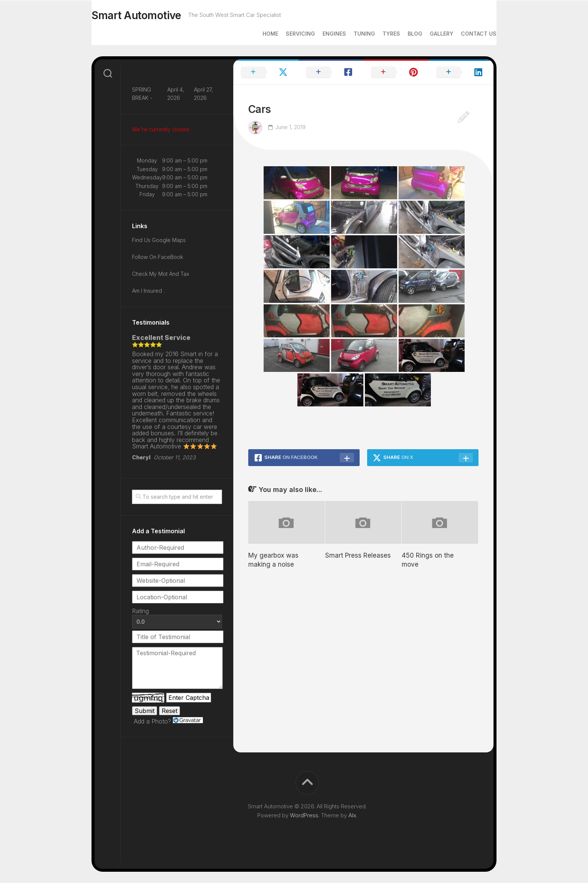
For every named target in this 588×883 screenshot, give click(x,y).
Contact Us (464, 34)
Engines (319, 34)
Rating (140, 611)
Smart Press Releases (358, 555)
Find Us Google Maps (159, 240)
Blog (400, 34)
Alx (352, 815)
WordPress (304, 815)
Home (255, 34)
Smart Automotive (151, 15)
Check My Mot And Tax (160, 274)
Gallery (427, 34)
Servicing (285, 34)
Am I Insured (148, 291)
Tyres (376, 34)
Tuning (349, 34)
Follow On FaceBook (157, 257)
